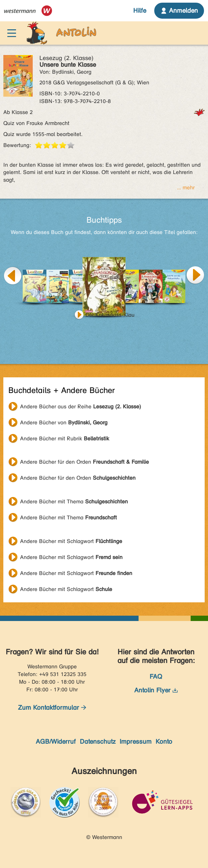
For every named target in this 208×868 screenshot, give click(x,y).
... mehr (186, 187)
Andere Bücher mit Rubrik (65, 438)
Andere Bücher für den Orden (84, 462)
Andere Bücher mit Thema (74, 501)
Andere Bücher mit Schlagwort (71, 541)
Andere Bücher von (64, 422)
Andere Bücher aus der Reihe (80, 406)
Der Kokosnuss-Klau (110, 315)
